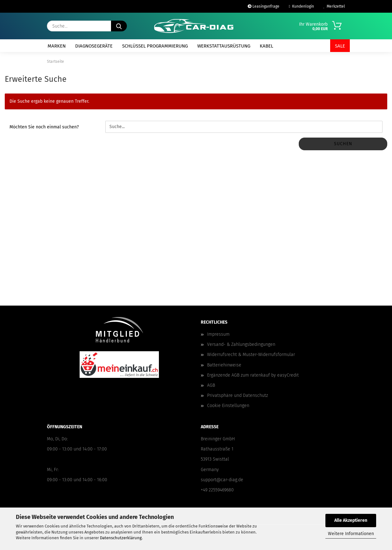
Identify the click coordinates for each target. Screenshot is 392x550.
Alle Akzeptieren (351, 520)
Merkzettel (334, 6)
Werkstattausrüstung (224, 46)
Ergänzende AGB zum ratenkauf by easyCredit (253, 375)
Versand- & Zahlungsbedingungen (241, 344)
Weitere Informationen (351, 534)
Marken (57, 46)
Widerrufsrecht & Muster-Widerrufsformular (251, 355)
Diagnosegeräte (94, 46)
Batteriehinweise (224, 365)
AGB (211, 385)
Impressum (218, 334)
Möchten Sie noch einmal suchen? (44, 127)
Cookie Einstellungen (228, 406)
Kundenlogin (301, 6)
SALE (340, 46)
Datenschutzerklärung (121, 538)
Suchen (343, 144)
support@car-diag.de (222, 480)
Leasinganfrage (264, 6)
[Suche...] (119, 26)
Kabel (266, 46)
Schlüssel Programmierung (155, 46)
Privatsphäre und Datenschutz (238, 395)
